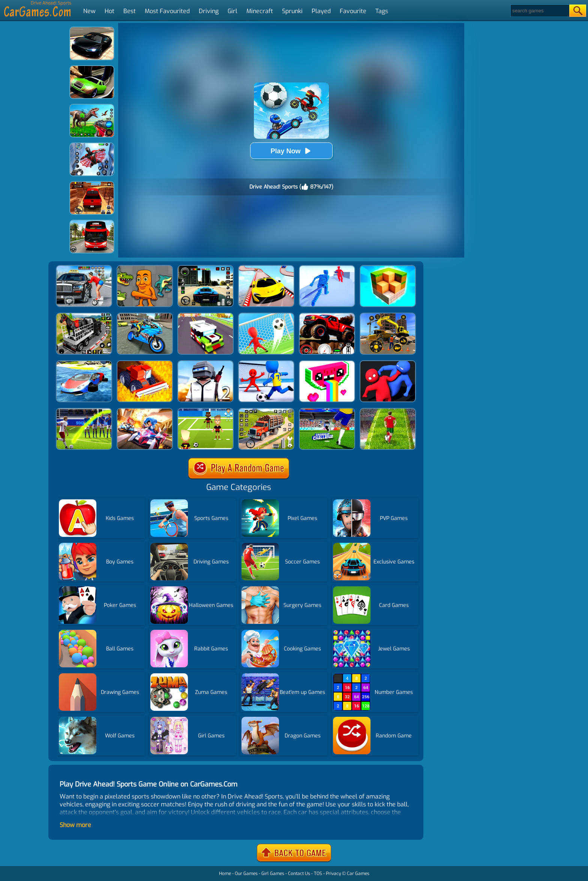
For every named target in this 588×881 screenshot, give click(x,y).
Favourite (353, 11)
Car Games (358, 874)
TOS (318, 874)
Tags (382, 11)
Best (130, 11)
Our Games (246, 874)
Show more (75, 825)
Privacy (333, 874)
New (89, 11)
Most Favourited (167, 11)
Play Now (291, 151)
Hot (109, 11)
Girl (232, 11)
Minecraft (260, 11)
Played (321, 11)
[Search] (539, 11)
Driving (209, 11)
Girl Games (273, 874)
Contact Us (299, 874)
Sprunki (292, 11)
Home (225, 874)
